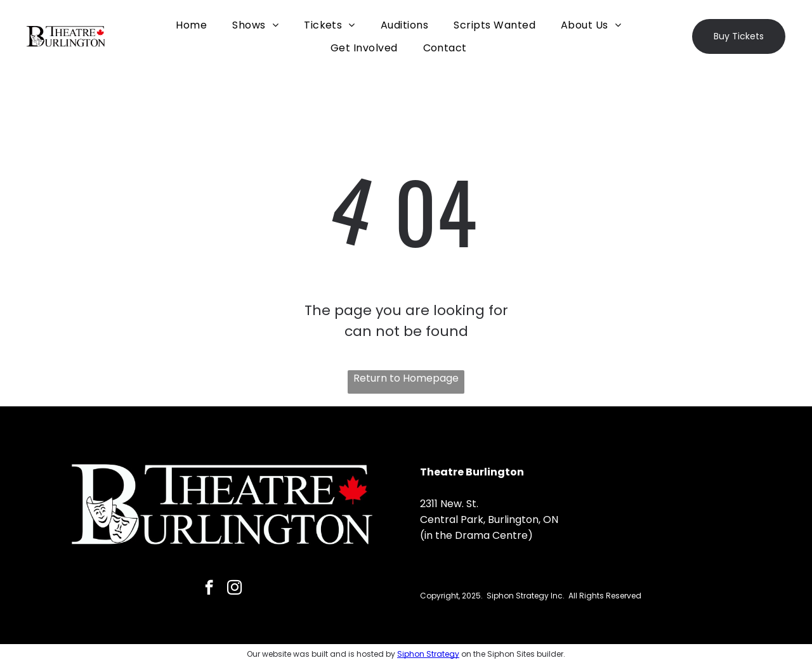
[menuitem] (191, 25)
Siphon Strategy (428, 654)
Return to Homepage (406, 378)
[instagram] (234, 589)
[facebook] (209, 589)
